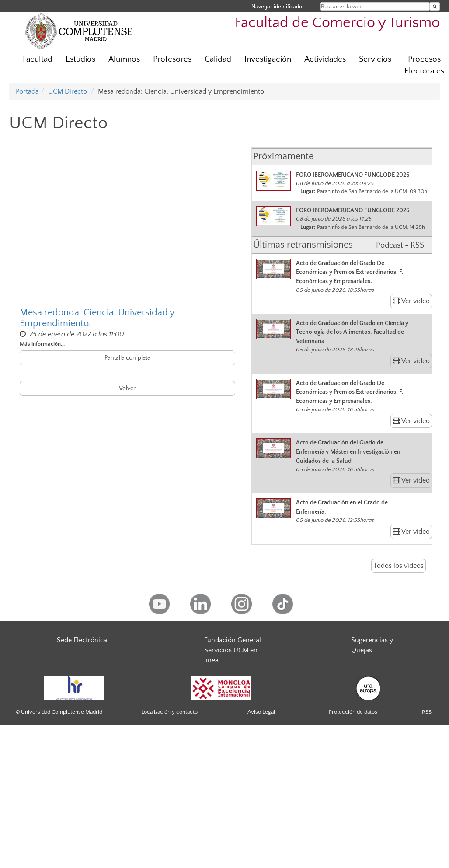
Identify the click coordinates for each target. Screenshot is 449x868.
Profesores (172, 59)
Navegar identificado (277, 6)
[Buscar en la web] (435, 6)
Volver (127, 388)
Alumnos (124, 59)
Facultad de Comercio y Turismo (337, 23)
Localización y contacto (169, 712)
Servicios (375, 59)
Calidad (218, 59)
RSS (427, 712)
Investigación (268, 59)
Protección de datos (353, 712)
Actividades (325, 59)
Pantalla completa (127, 358)
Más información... (42, 344)
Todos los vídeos (399, 566)
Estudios (80, 59)
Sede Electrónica (82, 640)
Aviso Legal (261, 712)
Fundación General (233, 640)
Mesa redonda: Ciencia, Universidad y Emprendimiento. (97, 318)
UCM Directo (68, 91)
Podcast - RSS (400, 245)
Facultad (38, 59)
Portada (27, 91)
